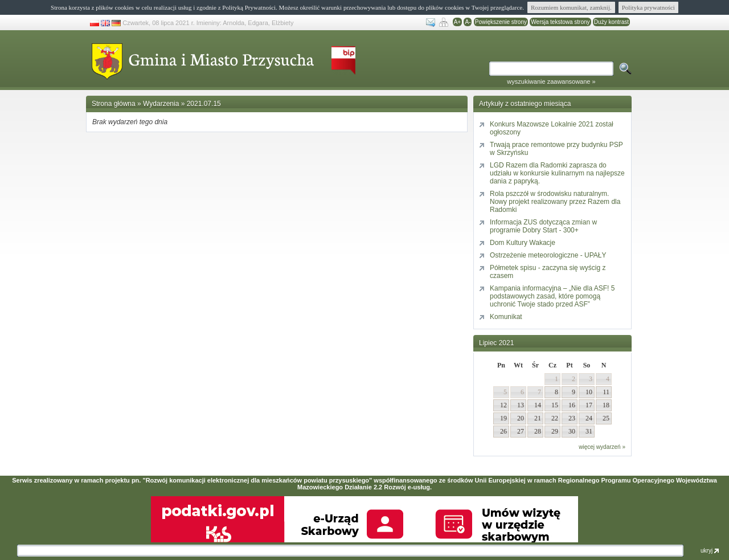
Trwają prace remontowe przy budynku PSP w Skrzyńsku (556, 149)
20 (521, 418)
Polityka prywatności (648, 7)
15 (555, 405)
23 (572, 418)
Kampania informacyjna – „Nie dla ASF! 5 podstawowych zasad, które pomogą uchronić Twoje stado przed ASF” (552, 296)
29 (555, 431)
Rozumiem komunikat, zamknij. (571, 7)
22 (555, 418)
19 (503, 418)
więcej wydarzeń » (602, 447)
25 (606, 418)
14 (538, 405)
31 (589, 431)
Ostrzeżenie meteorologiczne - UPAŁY (548, 255)
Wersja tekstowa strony (560, 22)
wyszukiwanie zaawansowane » (551, 81)
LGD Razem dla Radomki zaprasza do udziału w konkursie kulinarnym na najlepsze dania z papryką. (557, 173)
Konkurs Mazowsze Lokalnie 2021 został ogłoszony (552, 128)
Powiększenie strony (501, 22)
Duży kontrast (611, 22)
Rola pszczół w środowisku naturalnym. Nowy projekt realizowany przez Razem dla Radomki (555, 202)
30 (572, 431)
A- (468, 22)
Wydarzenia (161, 104)
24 (589, 418)
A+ (458, 22)
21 (538, 418)
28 (538, 431)
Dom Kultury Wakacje (523, 243)
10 (589, 392)
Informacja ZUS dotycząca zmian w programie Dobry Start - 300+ (543, 226)
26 (503, 431)
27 (521, 431)
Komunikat (506, 317)
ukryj (710, 551)
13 (521, 405)
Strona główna (114, 104)
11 (606, 392)
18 (606, 405)
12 (503, 405)
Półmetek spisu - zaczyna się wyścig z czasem (548, 272)
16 (572, 405)
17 (589, 405)
